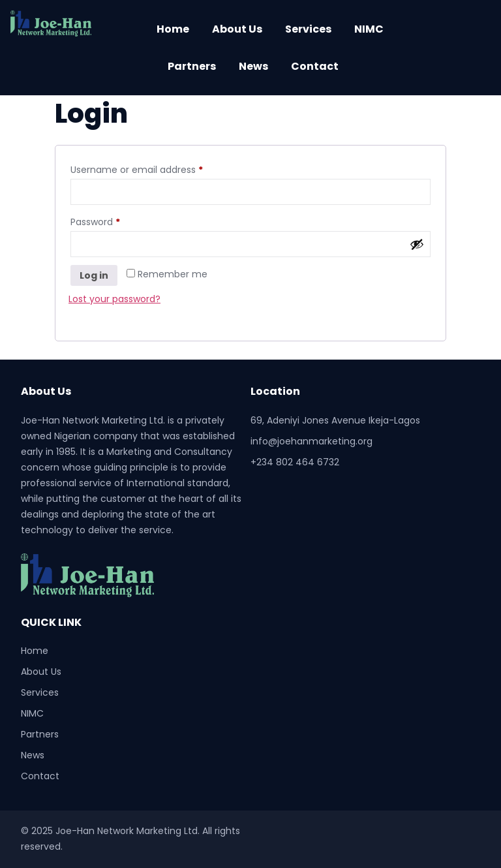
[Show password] (417, 244)
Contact (315, 66)
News (253, 66)
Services (308, 29)
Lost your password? (114, 299)
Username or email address (156, 168)
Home (173, 29)
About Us (237, 29)
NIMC (369, 29)
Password (115, 221)
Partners (192, 66)
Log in (94, 275)
